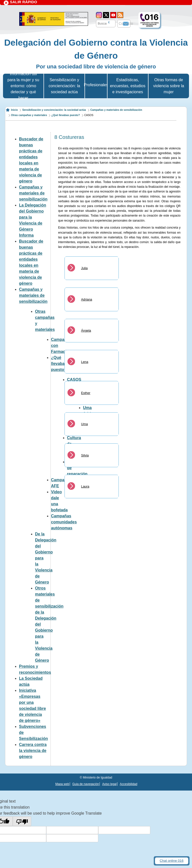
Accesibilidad (128, 784)
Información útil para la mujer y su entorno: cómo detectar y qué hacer (23, 86)
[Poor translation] (22, 821)
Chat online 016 (172, 861)
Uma (84, 424)
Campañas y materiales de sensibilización (116, 110)
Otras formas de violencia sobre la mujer (169, 86)
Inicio (14, 110)
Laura (85, 486)
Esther (86, 393)
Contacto (126, 24)
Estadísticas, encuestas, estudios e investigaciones (128, 86)
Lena (84, 362)
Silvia (85, 455)
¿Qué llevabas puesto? (66, 115)
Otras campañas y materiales (29, 115)
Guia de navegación (86, 784)
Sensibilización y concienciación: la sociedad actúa (64, 86)
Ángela (86, 330)
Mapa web (62, 784)
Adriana (86, 299)
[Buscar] (108, 23)
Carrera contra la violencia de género (33, 751)
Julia (84, 268)
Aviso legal (109, 784)
